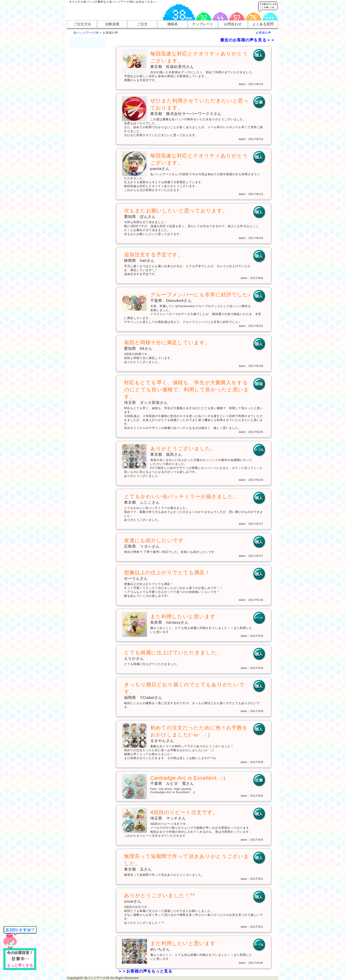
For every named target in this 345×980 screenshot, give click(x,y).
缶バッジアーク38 (86, 33)
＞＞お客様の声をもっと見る (145, 971)
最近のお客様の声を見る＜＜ (248, 40)
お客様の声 (264, 33)
